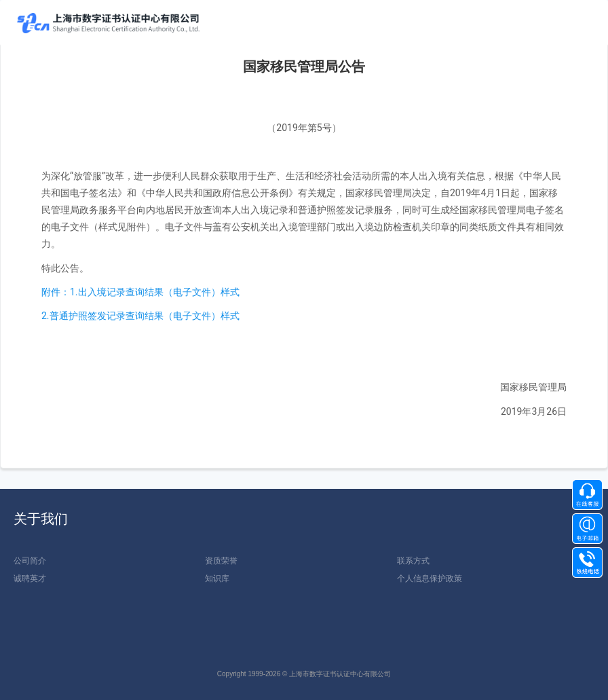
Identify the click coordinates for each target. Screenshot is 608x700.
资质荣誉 (221, 561)
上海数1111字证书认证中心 (108, 23)
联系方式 (413, 561)
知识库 (217, 578)
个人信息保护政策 (430, 578)
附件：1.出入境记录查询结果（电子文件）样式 (140, 292)
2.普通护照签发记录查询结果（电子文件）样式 (140, 316)
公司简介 (30, 561)
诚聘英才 (30, 578)
